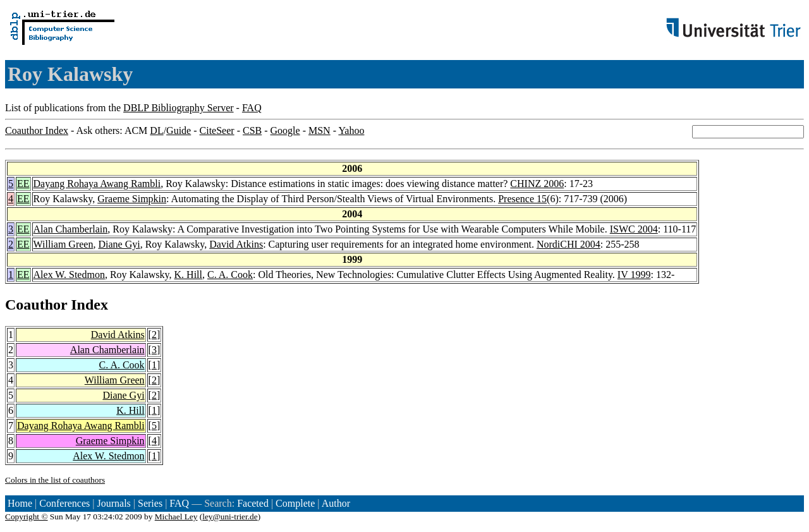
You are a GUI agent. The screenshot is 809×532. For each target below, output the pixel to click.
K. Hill (188, 275)
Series (150, 503)
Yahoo (351, 130)
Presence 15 (522, 199)
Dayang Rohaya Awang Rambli (97, 184)
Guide (179, 130)
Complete (295, 503)
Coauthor (36, 305)
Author (336, 503)
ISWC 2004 (634, 229)
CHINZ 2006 (537, 184)
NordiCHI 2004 (569, 244)
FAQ (252, 108)
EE (23, 184)
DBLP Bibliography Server (179, 108)
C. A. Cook (230, 275)
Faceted (253, 503)
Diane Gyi (119, 244)
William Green (64, 244)
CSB (252, 130)
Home (20, 503)
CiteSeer (217, 130)
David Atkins (236, 244)
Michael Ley (176, 517)
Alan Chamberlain (71, 229)
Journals (113, 503)
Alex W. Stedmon (69, 275)
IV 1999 (634, 275)
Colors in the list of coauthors (55, 480)
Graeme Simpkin (132, 199)
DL (156, 130)
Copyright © (27, 517)
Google (285, 130)
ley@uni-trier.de (230, 517)
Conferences (64, 503)
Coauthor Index (37, 130)
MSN (319, 130)
